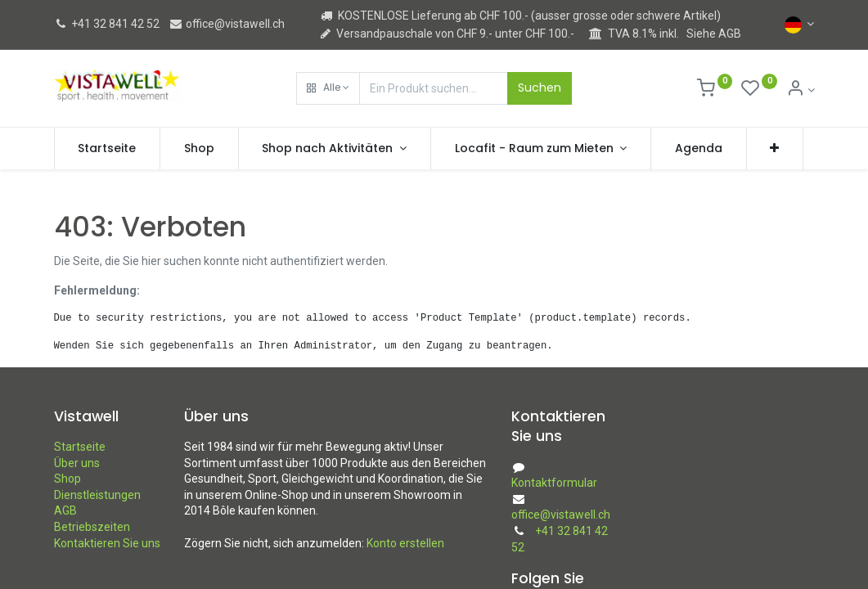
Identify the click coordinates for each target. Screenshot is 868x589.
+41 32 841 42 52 (107, 24)
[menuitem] (108, 149)
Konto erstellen (405, 543)
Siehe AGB (714, 34)
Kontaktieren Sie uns (107, 543)
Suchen (540, 88)
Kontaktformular (554, 483)
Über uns (77, 463)
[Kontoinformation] (801, 90)
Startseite (80, 447)
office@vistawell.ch (227, 24)
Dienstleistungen (97, 495)
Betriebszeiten (92, 527)
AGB (65, 510)
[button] (328, 88)
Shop (67, 479)
